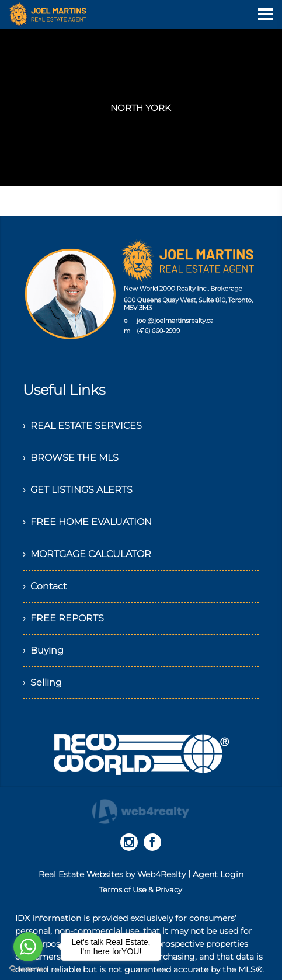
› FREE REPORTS (63, 618)
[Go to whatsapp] (28, 947)
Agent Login (218, 874)
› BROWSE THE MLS (71, 458)
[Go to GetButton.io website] (28, 969)
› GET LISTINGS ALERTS (78, 490)
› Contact (45, 586)
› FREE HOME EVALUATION (87, 522)
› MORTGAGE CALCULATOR (87, 554)
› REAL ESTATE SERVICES (82, 425)
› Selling (42, 682)
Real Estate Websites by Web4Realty (112, 874)
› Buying (43, 650)
